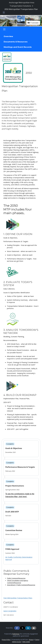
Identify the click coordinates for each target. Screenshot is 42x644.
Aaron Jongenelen (10, 611)
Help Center (26, 642)
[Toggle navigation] (4, 29)
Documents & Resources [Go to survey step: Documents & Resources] (16, 42)
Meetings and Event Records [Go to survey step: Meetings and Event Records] (18, 47)
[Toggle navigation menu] (4, 13)
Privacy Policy (6, 640)
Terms (37, 640)
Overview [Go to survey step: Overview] (8, 36)
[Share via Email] (34, 628)
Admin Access (17, 642)
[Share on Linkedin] (28, 628)
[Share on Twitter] (23, 628)
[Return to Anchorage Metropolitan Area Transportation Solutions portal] (22, 4)
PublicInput (16, 634)
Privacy (31, 640)
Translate (33, 23)
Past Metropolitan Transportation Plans (18, 598)
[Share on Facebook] (17, 628)
